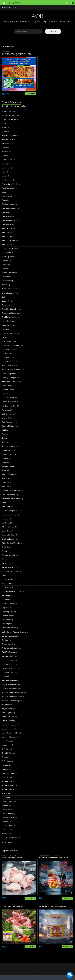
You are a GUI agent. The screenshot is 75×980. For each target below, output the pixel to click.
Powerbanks (7, 277)
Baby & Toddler (8, 721)
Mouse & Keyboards (10, 273)
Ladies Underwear (9, 220)
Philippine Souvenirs (10, 333)
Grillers (4, 131)
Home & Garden (8, 495)
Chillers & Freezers (9, 119)
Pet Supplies (7, 588)
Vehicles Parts (7, 802)
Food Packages (8, 188)
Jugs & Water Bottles (10, 684)
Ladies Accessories (9, 208)
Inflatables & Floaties (10, 680)
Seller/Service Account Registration (15, 632)
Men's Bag (6, 232)
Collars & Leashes (9, 604)
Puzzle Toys (7, 745)
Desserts (5, 172)
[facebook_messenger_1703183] (70, 975)
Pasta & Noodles (8, 386)
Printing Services (8, 660)
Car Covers (6, 810)
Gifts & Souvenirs (8, 293)
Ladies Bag (6, 212)
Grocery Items (7, 341)
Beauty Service (8, 644)
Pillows (4, 337)
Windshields (6, 842)
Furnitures (6, 519)
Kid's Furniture (7, 563)
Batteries (5, 806)
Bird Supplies (7, 596)
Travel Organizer (8, 785)
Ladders (5, 430)
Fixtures (5, 676)
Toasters (5, 152)
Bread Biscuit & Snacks (10, 345)
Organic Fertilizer (8, 535)
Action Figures (7, 713)
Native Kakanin (7, 196)
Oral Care (6, 482)
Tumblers (5, 793)
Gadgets (5, 559)
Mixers (4, 144)
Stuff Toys (6, 749)
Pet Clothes (6, 620)
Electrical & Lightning (10, 426)
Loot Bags (6, 329)
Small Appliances (8, 539)
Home (4, 7)
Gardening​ (6, 523)
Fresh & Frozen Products (11, 369)
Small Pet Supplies (9, 628)
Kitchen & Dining (8, 527)
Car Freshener (7, 814)
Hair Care (5, 462)
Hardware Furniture (9, 406)
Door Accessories (9, 422)
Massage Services (9, 656)
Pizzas (4, 200)
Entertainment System (10, 515)
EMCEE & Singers (8, 652)
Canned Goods (8, 349)
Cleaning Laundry (8, 353)
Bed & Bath (6, 507)
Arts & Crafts (7, 547)
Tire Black (6, 834)
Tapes (4, 438)
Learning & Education (10, 737)
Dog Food (6, 608)
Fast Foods (6, 180)
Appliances (6, 503)
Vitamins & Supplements (11, 491)
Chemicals (6, 418)
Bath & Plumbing (8, 414)
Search (62, 3)
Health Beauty (7, 450)
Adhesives (6, 410)
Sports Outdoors (8, 664)
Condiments (6, 357)
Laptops (5, 269)
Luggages (6, 769)
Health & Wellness (9, 466)
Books (4, 551)
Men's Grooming (8, 474)
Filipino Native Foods (10, 184)
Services (5, 640)
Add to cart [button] (30, 94)
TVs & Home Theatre (10, 289)
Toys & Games (7, 709)
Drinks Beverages (9, 361)
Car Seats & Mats (8, 818)
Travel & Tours (7, 753)
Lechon (5, 192)
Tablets (5, 285)
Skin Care (6, 486)
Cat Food (5, 600)
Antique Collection (9, 111)
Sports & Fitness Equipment (12, 696)
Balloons (5, 297)
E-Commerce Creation (10, 648)
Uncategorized (8, 798)
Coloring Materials (9, 555)
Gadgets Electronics (9, 249)
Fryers (4, 127)
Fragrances (6, 458)
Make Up (5, 470)
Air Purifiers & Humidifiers (11, 499)
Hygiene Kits (7, 765)
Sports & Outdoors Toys (11, 701)
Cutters (5, 123)
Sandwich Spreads (9, 402)
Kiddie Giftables (8, 325)
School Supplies (8, 579)
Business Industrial (9, 115)
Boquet (5, 305)
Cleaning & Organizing (10, 511)
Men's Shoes (7, 236)
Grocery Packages (9, 378)
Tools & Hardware (9, 446)
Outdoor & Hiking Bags (10, 688)
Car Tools (6, 822)
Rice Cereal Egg (8, 398)
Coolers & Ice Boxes (10, 672)
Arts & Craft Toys (8, 717)
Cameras (5, 261)
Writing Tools (7, 583)
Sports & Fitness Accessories (13, 692)
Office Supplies (8, 575)
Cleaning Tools (8, 826)
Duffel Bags (6, 761)
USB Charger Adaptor (10, 838)
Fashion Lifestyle (8, 204)
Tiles (4, 442)
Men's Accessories (9, 228)
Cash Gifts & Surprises (10, 309)
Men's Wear (7, 244)
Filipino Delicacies (9, 365)
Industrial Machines (9, 135)
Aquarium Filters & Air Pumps (12, 592)
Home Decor (7, 321)
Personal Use (7, 390)
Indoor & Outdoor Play (10, 733)
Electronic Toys (8, 729)
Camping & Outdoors (10, 668)
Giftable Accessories (10, 317)
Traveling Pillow (8, 789)
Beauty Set (6, 301)
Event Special (6, 51)
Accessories (7, 253)
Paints (4, 434)
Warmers (5, 156)
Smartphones (7, 281)
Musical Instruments (9, 567)
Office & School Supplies (11, 543)
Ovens (4, 148)
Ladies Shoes (7, 216)
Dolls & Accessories (9, 725)
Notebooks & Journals (10, 571)
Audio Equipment (8, 257)
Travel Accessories (9, 705)
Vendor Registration (9, 636)
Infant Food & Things (10, 382)
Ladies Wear (7, 224)
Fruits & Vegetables (9, 374)
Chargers (5, 265)
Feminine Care (7, 454)
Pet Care (5, 394)
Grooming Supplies (9, 612)
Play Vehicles (7, 741)
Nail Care (5, 478)
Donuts (5, 176)
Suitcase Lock (7, 777)
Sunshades (6, 830)
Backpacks (6, 757)
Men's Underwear (9, 240)
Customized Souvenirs (10, 313)
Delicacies (6, 168)
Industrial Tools (8, 140)
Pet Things (6, 624)
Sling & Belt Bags (8, 773)
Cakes (4, 164)
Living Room (6, 531)
